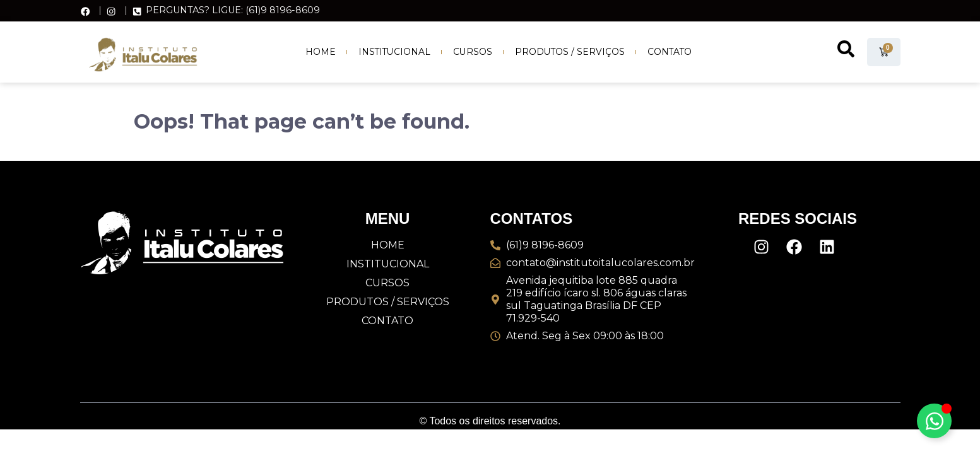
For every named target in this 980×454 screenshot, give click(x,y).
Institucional (394, 52)
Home (321, 52)
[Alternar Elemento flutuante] (934, 421)
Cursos (473, 52)
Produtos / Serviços (570, 52)
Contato (670, 52)
